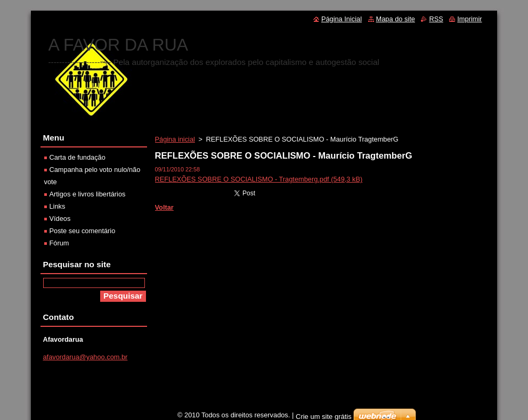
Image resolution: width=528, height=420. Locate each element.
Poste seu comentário (83, 231)
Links (58, 206)
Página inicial (175, 139)
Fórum (59, 243)
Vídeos (60, 219)
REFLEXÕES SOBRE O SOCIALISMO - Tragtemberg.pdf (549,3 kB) (259, 179)
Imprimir (469, 19)
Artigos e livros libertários (88, 194)
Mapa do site (396, 19)
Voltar (164, 207)
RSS (436, 19)
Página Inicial (342, 19)
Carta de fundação (78, 157)
